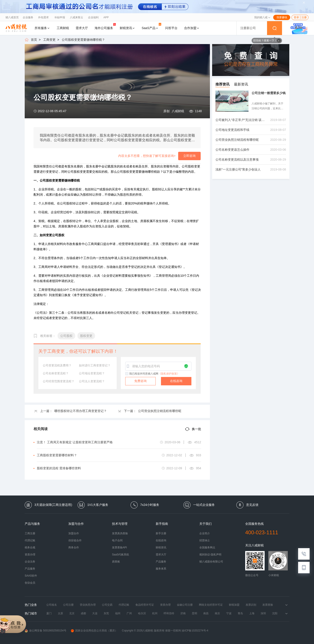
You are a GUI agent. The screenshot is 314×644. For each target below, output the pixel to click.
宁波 (229, 613)
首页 (34, 40)
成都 (83, 613)
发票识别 (251, 605)
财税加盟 (234, 605)
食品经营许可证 (145, 605)
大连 (95, 613)
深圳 (263, 613)
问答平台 (171, 28)
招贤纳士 (205, 540)
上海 (252, 613)
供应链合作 (75, 540)
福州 (118, 613)
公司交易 (107, 605)
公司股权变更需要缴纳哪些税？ (83, 40)
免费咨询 (140, 381)
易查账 (116, 562)
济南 (183, 613)
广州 (129, 613)
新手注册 (161, 533)
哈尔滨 (142, 613)
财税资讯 (127, 28)
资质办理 (30, 555)
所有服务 (42, 28)
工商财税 (63, 28)
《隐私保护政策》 (169, 374)
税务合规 (30, 547)
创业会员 (30, 583)
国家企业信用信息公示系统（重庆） (94, 631)
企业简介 (205, 533)
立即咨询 (189, 156)
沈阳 (275, 613)
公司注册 (68, 605)
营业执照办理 (88, 605)
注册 (304, 17)
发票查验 (268, 605)
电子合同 (117, 540)
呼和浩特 (169, 613)
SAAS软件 (31, 576)
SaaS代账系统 (121, 555)
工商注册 (30, 533)
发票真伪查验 (120, 533)
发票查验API (119, 547)
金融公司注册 (185, 605)
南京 (217, 613)
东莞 (106, 613)
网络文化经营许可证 (211, 605)
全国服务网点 (207, 547)
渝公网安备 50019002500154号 (46, 631)
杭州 (155, 613)
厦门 (49, 613)
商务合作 (74, 547)
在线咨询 (176, 381)
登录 (296, 17)
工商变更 (49, 40)
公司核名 (52, 605)
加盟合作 (74, 533)
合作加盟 (192, 28)
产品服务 (30, 569)
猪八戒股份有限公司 (211, 562)
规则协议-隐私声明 (210, 555)
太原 (60, 613)
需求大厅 (82, 28)
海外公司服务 (105, 26)
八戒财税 (178, 111)
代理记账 (30, 540)
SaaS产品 (151, 26)
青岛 (240, 613)
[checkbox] (127, 374)
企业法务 (30, 562)
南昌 (206, 613)
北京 (72, 613)
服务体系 (161, 569)
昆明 (194, 613)
